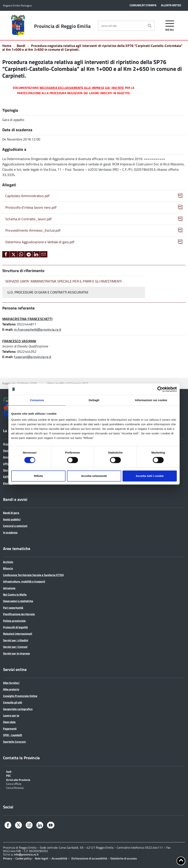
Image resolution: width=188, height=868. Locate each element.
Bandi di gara (11, 513)
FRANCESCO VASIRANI (19, 341)
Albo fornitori (11, 683)
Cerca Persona (15, 788)
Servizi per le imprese (16, 653)
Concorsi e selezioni (15, 526)
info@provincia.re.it (26, 854)
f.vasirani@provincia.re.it (33, 357)
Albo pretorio (11, 689)
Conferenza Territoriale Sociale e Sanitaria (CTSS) (33, 575)
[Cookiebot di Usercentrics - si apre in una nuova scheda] (160, 389)
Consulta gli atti (13, 702)
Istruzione (9, 588)
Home (7, 46)
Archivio (8, 562)
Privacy (8, 858)
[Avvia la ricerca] (150, 26)
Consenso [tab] (37, 400)
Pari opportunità (13, 608)
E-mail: (8, 329)
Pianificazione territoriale (19, 614)
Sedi (9, 771)
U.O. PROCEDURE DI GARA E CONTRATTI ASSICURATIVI (48, 292)
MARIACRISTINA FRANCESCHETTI (27, 319)
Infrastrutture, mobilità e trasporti (24, 581)
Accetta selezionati (94, 476)
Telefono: (9, 324)
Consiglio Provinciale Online (20, 696)
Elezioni (8, 483)
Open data (9, 722)
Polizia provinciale (14, 621)
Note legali (41, 858)
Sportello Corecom (14, 742)
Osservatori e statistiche (18, 601)
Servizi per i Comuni (15, 647)
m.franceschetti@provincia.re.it (37, 329)
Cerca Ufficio (14, 784)
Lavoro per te (11, 715)
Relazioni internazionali (18, 634)
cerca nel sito (109, 26)
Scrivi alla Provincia (18, 780)
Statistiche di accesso (123, 858)
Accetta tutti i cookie (150, 476)
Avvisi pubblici (12, 519)
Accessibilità (59, 858)
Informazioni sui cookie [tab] (151, 400)
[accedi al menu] (170, 25)
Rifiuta (38, 476)
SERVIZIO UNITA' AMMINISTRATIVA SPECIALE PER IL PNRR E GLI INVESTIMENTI (64, 281)
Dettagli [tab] (94, 400)
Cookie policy (23, 858)
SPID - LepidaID (13, 735)
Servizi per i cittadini (16, 640)
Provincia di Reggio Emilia (62, 26)
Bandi (21, 46)
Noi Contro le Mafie (15, 595)
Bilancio (8, 568)
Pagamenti (10, 729)
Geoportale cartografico (18, 709)
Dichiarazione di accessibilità (89, 858)
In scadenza (10, 532)
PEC (8, 775)
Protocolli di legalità (15, 627)
